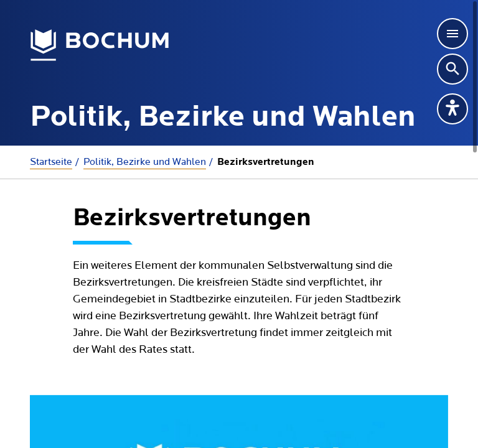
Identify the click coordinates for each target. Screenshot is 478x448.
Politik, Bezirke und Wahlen (145, 162)
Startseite (51, 162)
